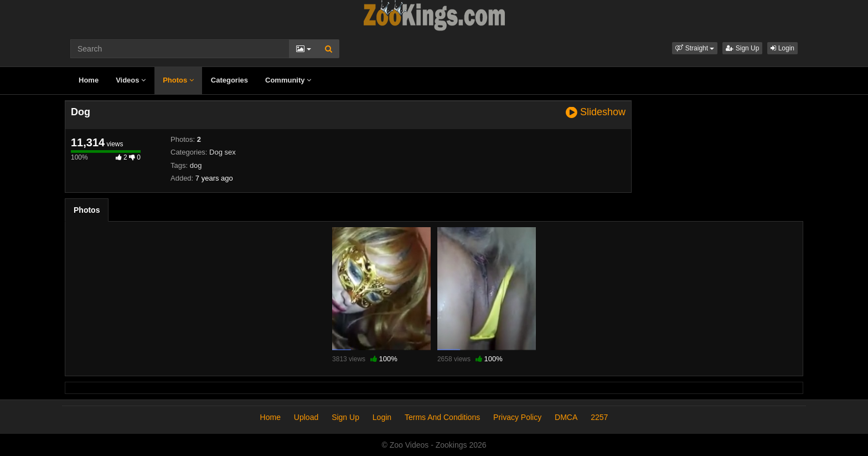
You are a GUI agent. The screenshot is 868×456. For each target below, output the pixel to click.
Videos (131, 80)
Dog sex (223, 152)
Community (288, 80)
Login (782, 48)
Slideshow (596, 112)
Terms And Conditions (442, 417)
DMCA (566, 417)
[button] (695, 48)
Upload (306, 417)
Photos (178, 80)
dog (196, 165)
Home (89, 80)
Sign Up (742, 48)
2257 (599, 417)
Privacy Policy (517, 417)
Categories (229, 80)
